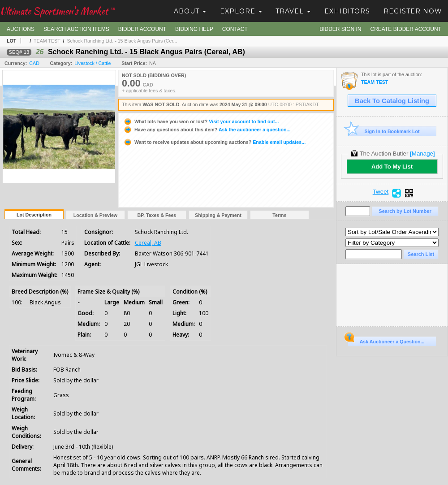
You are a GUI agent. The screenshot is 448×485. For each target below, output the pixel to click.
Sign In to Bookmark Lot (384, 131)
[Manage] (422, 154)
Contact (235, 29)
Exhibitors (347, 11)
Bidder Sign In (340, 29)
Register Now (413, 11)
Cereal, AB (148, 243)
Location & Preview (95, 215)
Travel (293, 11)
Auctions (21, 29)
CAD (34, 63)
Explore (241, 11)
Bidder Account (142, 29)
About (190, 11)
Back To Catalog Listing (392, 101)
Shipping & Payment (218, 215)
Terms (279, 215)
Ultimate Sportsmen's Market (57, 11)
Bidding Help (194, 29)
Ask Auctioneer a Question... (386, 340)
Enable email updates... (214, 142)
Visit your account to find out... (201, 121)
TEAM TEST (47, 41)
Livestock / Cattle (93, 63)
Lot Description (34, 215)
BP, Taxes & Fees (157, 215)
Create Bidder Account (406, 29)
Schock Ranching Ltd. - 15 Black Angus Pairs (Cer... (122, 41)
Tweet (381, 192)
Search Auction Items (76, 29)
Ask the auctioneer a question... (207, 130)
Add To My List (392, 167)
